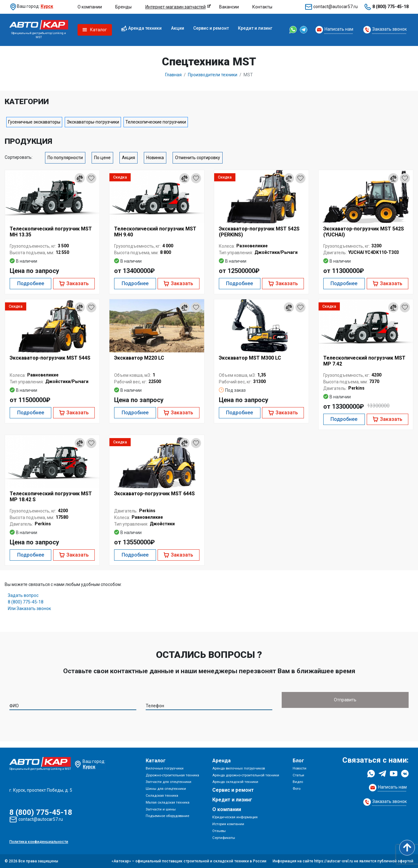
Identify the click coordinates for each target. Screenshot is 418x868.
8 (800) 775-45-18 (390, 7)
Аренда (222, 761)
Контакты (262, 7)
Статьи (298, 775)
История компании (228, 824)
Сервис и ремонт (211, 28)
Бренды (123, 7)
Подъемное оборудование (167, 816)
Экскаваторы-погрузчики (93, 122)
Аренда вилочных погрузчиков (239, 768)
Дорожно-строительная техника (172, 775)
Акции (178, 28)
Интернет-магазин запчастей (176, 7)
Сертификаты (224, 838)
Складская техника (162, 796)
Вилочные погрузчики (165, 768)
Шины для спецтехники (166, 789)
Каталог (156, 761)
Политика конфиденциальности (39, 842)
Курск (47, 6)
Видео (298, 782)
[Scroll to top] (407, 848)
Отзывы (219, 831)
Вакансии (229, 7)
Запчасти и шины (161, 809)
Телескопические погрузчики (156, 122)
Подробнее (31, 283)
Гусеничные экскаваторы (34, 122)
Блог (298, 761)
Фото (297, 789)
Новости (300, 768)
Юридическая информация (235, 817)
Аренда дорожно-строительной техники (246, 775)
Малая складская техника (168, 802)
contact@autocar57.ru (335, 7)
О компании (90, 7)
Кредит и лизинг (255, 28)
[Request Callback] (334, 30)
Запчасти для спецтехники (169, 782)
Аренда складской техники (235, 782)
